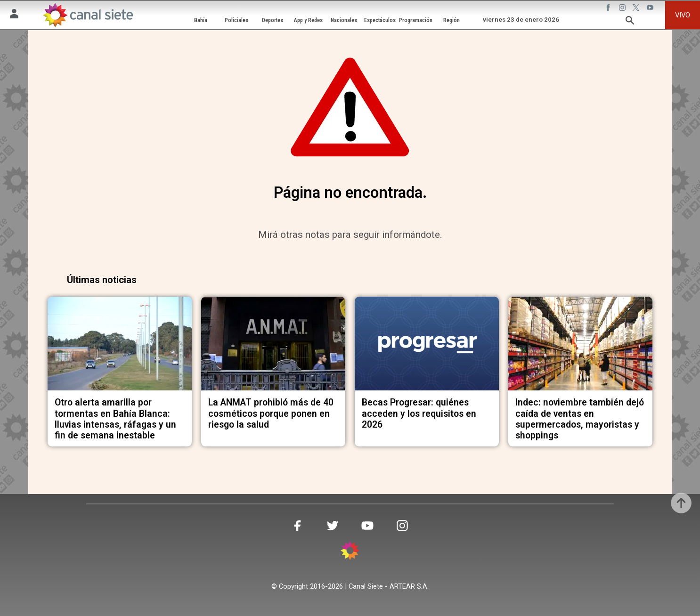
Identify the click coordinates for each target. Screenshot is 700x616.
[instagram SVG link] (623, 9)
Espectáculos (380, 20)
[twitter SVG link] (637, 9)
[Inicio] (87, 15)
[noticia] (120, 344)
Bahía (201, 20)
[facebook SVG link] (609, 9)
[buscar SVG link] (630, 22)
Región (452, 20)
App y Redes (308, 20)
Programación (416, 20)
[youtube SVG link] (651, 9)
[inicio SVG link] (350, 552)
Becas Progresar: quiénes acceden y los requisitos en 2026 (419, 413)
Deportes (273, 20)
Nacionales (344, 20)
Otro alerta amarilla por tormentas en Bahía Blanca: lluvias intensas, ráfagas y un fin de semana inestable (115, 419)
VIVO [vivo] (683, 15)
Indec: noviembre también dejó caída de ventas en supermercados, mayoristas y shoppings (580, 419)
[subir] (681, 503)
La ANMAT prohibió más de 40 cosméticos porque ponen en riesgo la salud (271, 413)
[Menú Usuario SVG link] (14, 15)
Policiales (236, 20)
